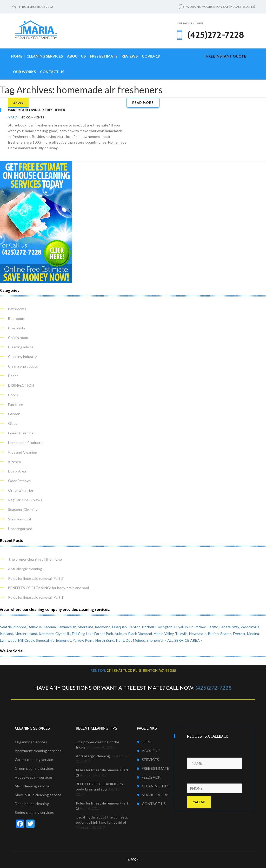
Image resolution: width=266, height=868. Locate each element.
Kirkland (7, 634)
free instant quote (226, 56)
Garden (14, 414)
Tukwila (181, 634)
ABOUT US (149, 751)
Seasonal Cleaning (23, 509)
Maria (13, 117)
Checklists (17, 328)
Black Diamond (140, 634)
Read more (143, 103)
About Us (76, 56)
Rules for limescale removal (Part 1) (36, 597)
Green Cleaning (21, 433)
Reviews (130, 56)
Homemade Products (25, 443)
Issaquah (119, 627)
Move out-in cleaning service (38, 795)
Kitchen (15, 462)
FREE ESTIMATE (153, 768)
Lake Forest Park (99, 634)
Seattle (6, 627)
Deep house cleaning (32, 804)
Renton (134, 627)
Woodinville (250, 627)
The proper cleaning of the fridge (35, 559)
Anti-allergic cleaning (25, 569)
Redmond (103, 627)
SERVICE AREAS (153, 795)
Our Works (24, 72)
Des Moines (135, 640)
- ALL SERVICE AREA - (184, 640)
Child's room (18, 338)
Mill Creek (26, 640)
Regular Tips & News (25, 500)
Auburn (121, 634)
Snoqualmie (45, 640)
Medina (253, 634)
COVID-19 (151, 56)
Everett (239, 634)
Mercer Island (26, 634)
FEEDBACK (149, 777)
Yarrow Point (83, 640)
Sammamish (67, 627)
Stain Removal (19, 519)
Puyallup (181, 627)
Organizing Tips (21, 490)
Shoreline (86, 627)
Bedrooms (16, 318)
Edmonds (64, 640)
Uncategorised (20, 529)
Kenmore (46, 634)
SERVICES (148, 760)
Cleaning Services (45, 56)
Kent (120, 640)
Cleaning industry (22, 357)
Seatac (226, 634)
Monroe (20, 627)
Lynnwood (8, 640)
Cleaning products (23, 366)
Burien (213, 634)
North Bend (105, 640)
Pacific (213, 627)
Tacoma (50, 627)
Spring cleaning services (34, 812)
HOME (145, 742)
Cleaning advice (21, 347)
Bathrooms (17, 309)
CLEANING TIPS (153, 786)
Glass (13, 423)
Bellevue (35, 627)
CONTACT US (151, 804)
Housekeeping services (34, 777)
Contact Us (52, 72)
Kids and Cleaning (23, 452)
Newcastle (198, 634)
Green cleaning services (34, 768)
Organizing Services (31, 742)
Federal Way (229, 627)
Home (17, 56)
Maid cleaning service (32, 786)
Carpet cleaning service (34, 760)
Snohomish (155, 640)
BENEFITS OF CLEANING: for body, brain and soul (48, 588)
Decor (13, 376)
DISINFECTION (21, 385)
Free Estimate (104, 56)
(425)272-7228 (214, 688)
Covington (164, 627)
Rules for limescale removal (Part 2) (36, 578)
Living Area (17, 471)
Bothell (148, 627)
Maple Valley (164, 634)
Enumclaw (198, 627)
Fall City (78, 634)
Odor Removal (20, 481)
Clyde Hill (63, 634)
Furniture (16, 404)
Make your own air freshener (36, 110)
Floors (13, 395)
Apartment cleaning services (38, 751)
